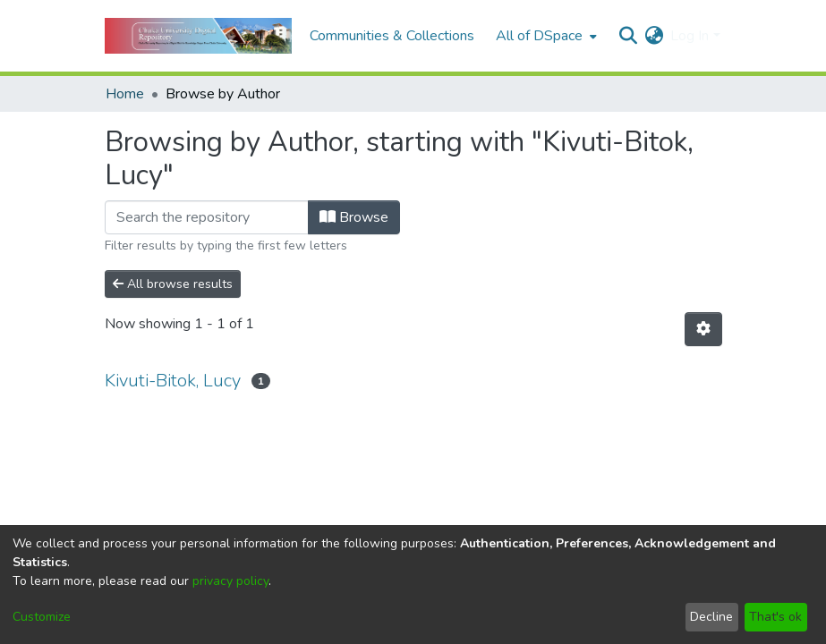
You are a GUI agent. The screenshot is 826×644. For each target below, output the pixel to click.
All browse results (173, 284)
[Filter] (207, 217)
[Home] (198, 36)
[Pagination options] (703, 329)
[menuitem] (545, 36)
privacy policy (230, 581)
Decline (711, 617)
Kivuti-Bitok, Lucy (173, 381)
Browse (354, 217)
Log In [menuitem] (690, 36)
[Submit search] (628, 36)
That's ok (775, 617)
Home (125, 94)
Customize (42, 617)
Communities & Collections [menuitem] (392, 36)
